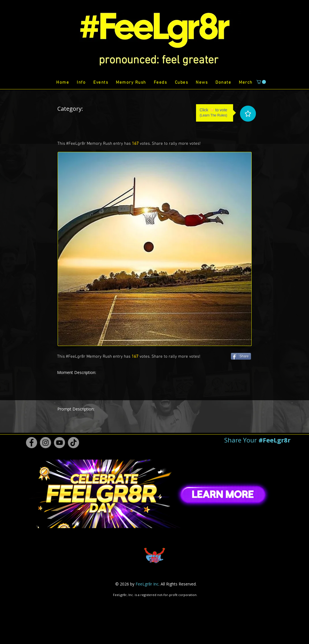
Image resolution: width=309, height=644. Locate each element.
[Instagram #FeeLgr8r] (46, 443)
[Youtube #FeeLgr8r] (59, 443)
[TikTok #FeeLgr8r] (73, 443)
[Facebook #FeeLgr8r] (32, 443)
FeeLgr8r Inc (147, 584)
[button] (158, 61)
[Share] (241, 356)
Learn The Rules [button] (214, 115)
